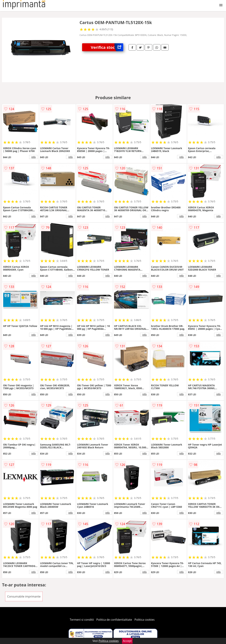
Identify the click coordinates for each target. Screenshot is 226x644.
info (34, 157)
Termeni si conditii (82, 620)
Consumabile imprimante (24, 596)
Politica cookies (145, 620)
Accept (127, 641)
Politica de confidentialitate (114, 620)
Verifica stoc (107, 47)
